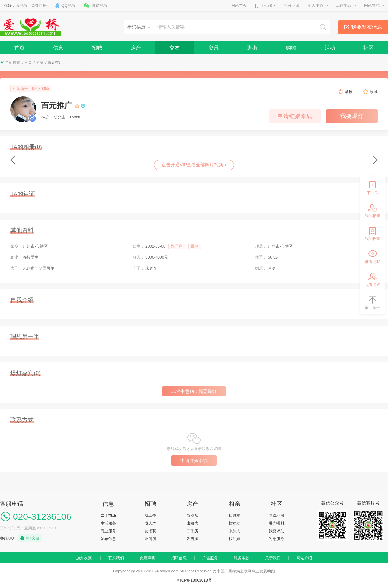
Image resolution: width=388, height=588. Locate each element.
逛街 (252, 48)
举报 (349, 92)
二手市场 (108, 516)
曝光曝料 (276, 523)
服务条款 (242, 558)
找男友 (234, 516)
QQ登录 (68, 6)
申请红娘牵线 (295, 116)
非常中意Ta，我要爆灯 (194, 391)
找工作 (150, 516)
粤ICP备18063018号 (194, 580)
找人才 (150, 523)
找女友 (234, 523)
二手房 (192, 531)
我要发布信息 (367, 27)
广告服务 (210, 558)
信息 (58, 48)
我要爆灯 (352, 116)
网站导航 (372, 6)
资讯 (213, 48)
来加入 (234, 531)
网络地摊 (276, 516)
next (375, 160)
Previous (13, 160)
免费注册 (39, 6)
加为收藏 (84, 558)
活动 (330, 48)
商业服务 (108, 531)
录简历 (150, 539)
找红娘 (234, 539)
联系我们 (116, 558)
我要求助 (276, 531)
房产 (136, 48)
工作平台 (344, 6)
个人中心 (316, 6)
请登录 (21, 6)
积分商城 (292, 6)
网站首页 (239, 6)
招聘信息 (179, 558)
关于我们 (273, 558)
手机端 (266, 6)
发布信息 (108, 539)
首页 (19, 48)
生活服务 (108, 523)
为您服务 (276, 539)
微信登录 (100, 6)
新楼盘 (192, 516)
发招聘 (150, 531)
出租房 (192, 523)
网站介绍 (304, 558)
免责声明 (147, 558)
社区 (369, 48)
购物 (291, 48)
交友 (175, 48)
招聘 (97, 48)
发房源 (192, 539)
